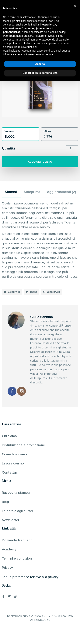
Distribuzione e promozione (23, 445)
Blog (5, 502)
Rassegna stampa (16, 493)
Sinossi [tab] (11, 192)
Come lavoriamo (14, 454)
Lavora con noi (13, 464)
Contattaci (10, 473)
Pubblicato (51, 56)
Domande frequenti (17, 540)
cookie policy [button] (58, 596)
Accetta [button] (40, 627)
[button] (12, 292)
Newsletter (11, 520)
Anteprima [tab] (32, 192)
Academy (9, 549)
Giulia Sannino (33, 56)
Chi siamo (9, 436)
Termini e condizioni (17, 559)
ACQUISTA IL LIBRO (40, 162)
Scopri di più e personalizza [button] (40, 636)
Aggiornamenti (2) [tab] (61, 192)
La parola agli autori (17, 511)
